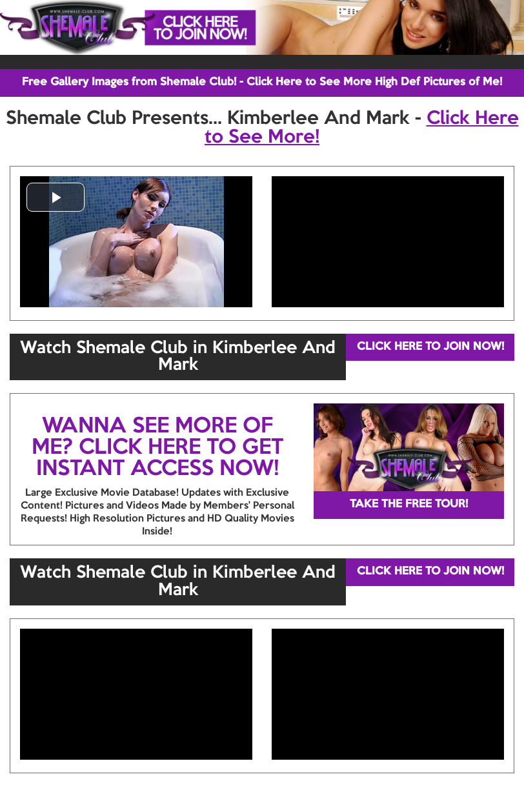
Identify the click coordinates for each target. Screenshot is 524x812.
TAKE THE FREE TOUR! (409, 504)
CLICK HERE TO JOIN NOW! (430, 347)
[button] (55, 197)
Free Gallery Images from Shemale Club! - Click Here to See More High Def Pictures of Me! (262, 82)
